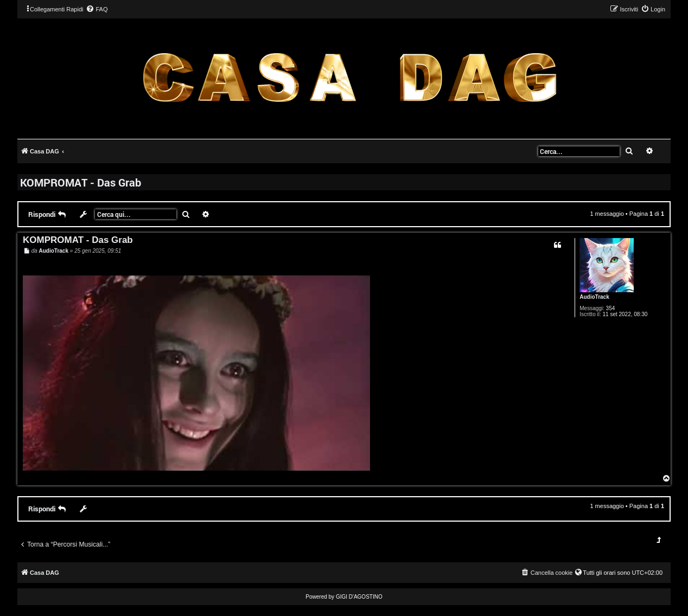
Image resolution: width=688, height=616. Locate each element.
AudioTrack (594, 297)
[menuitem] (97, 9)
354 (611, 308)
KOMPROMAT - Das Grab (81, 182)
